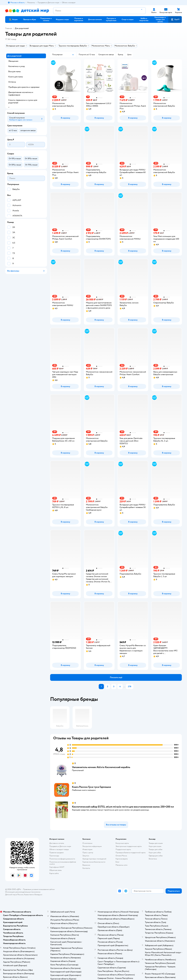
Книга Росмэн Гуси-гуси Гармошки (91, 787)
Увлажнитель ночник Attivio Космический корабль (101, 767)
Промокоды (54, 856)
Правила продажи (56, 853)
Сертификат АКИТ (57, 867)
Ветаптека (153, 859)
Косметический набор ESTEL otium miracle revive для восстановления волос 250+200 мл (123, 807)
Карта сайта (54, 873)
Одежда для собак (156, 856)
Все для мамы (14, 71)
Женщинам (13, 61)
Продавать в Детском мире (60, 846)
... (124, 687)
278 (130, 687)
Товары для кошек (156, 843)
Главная (9, 28)
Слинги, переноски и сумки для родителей (23, 101)
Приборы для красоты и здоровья (24, 87)
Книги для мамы (16, 77)
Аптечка (12, 82)
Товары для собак (156, 849)
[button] (175, 19)
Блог (117, 862)
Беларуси (38, 895)
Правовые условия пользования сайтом (39, 889)
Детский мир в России (14, 895)
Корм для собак (155, 853)
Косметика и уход (16, 66)
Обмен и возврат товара (59, 849)
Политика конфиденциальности (62, 859)
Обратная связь (55, 870)
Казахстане (28, 895)
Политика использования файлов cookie (63, 863)
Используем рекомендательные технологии (23, 892)
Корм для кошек (155, 846)
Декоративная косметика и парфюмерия (21, 94)
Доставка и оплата (57, 843)
